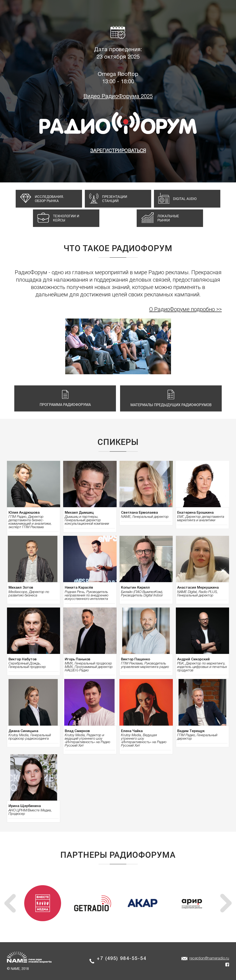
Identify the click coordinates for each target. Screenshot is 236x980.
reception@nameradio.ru (209, 959)
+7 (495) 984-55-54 (122, 959)
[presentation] (10, 903)
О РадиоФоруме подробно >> (185, 309)
